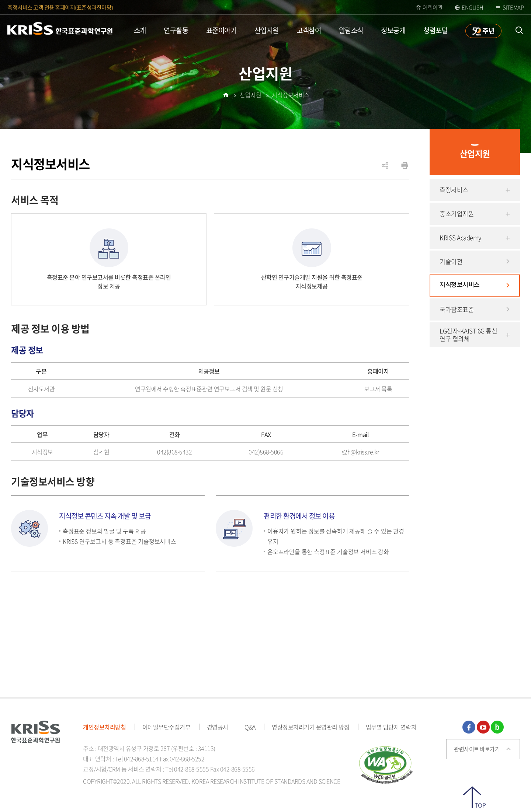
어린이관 (433, 7)
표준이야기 (221, 30)
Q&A (250, 727)
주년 (488, 31)
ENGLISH (473, 7)
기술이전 (451, 261)
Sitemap (513, 7)
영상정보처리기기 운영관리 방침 (310, 727)
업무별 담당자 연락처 (391, 727)
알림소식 (351, 30)
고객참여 (309, 30)
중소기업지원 (457, 213)
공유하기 (385, 169)
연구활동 (176, 30)
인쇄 (405, 166)
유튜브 (483, 727)
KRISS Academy (460, 237)
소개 (140, 30)
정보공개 (393, 30)
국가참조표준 (457, 309)
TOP (480, 804)
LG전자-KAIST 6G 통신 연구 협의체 (468, 335)
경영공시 (218, 727)
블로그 (497, 727)
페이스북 (469, 727)
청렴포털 (435, 30)
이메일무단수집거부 (166, 727)
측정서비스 (454, 190)
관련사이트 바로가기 (477, 749)
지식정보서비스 (460, 285)
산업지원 (267, 30)
